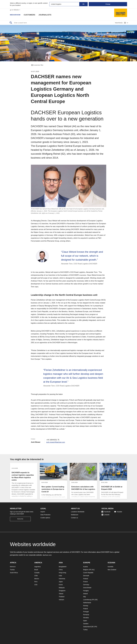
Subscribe (20, 519)
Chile (36, 576)
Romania (86, 615)
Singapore (62, 591)
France (85, 582)
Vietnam (61, 600)
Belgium (86, 570)
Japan (61, 582)
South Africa (14, 573)
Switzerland (87, 627)
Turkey (85, 630)
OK (84, 4)
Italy (85, 597)
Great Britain (87, 588)
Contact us (74, 518)
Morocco (13, 567)
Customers (30, 15)
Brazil (36, 570)
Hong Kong (62, 573)
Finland (86, 579)
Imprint (43, 512)
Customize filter (37, 65)
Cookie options (45, 518)
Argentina (38, 567)
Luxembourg (87, 600)
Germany (86, 585)
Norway (86, 606)
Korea (61, 585)
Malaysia (62, 588)
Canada (37, 573)
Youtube (118, 512)
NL (93, 570)
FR (90, 570)
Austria (85, 567)
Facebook (106, 512)
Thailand (62, 597)
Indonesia (62, 579)
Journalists (46, 15)
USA (36, 585)
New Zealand (112, 570)
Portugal (86, 612)
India (60, 576)
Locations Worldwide (78, 512)
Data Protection (46, 515)
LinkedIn (106, 515)
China (61, 570)
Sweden (86, 624)
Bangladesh (63, 567)
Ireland (85, 594)
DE (96, 600)
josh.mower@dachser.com (56, 442)
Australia (110, 567)
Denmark (86, 576)
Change (108, 4)
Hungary (86, 591)
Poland (85, 609)
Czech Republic (88, 573)
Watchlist (119, 23)
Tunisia (12, 570)
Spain (85, 621)
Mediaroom (16, 15)
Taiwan (61, 594)
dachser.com (47, 555)
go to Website (15, 10)
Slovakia (86, 618)
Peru (36, 582)
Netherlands (87, 603)
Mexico (37, 579)
